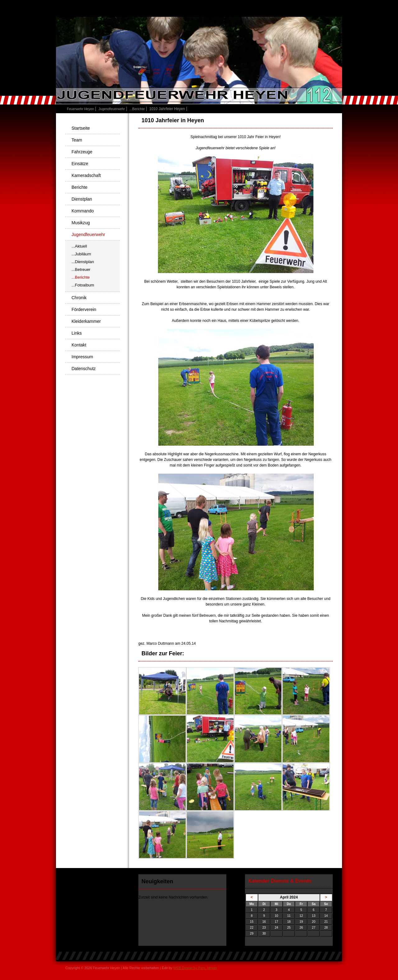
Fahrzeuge (82, 152)
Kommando (83, 211)
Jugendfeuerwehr (112, 109)
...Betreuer (81, 269)
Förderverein (84, 309)
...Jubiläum (81, 254)
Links (77, 333)
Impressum (82, 357)
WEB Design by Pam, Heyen (195, 968)
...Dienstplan (83, 262)
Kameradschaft (86, 175)
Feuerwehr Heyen (80, 109)
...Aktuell (79, 246)
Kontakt (79, 345)
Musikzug (81, 223)
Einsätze (80, 164)
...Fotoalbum (83, 285)
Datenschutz (84, 369)
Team (77, 140)
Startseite (81, 128)
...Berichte (137, 109)
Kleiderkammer (86, 321)
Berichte (79, 187)
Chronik (79, 298)
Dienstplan (82, 199)
